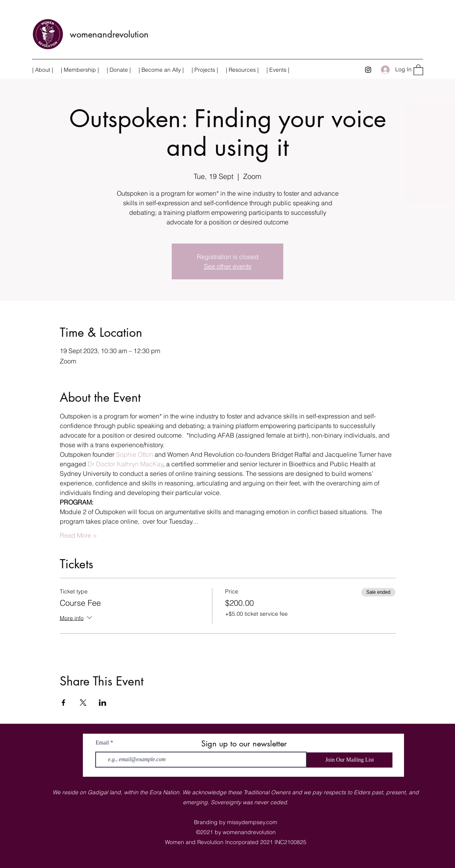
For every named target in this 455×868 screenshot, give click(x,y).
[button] (205, 70)
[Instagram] (368, 70)
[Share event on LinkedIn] (103, 703)
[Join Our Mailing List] (350, 760)
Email (102, 743)
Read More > (78, 535)
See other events (228, 266)
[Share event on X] (83, 703)
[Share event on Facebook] (64, 703)
